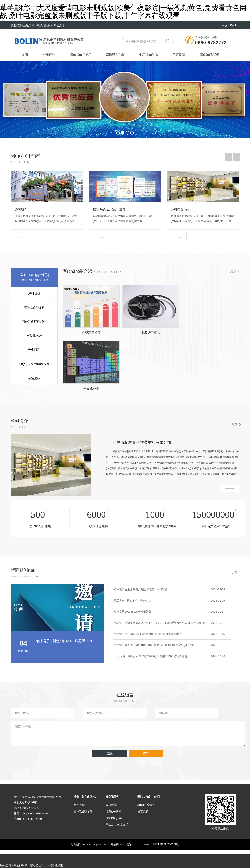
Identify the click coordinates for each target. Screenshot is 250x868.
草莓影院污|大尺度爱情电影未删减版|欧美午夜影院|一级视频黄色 (39, 858)
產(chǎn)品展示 (83, 55)
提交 (146, 740)
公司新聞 (111, 792)
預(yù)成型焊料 (34, 308)
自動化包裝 (34, 335)
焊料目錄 (34, 294)
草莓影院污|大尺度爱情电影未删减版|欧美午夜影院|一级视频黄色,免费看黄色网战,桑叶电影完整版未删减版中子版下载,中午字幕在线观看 (123, 12)
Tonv (107, 832)
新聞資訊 (112, 784)
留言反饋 (184, 55)
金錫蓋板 (34, 377)
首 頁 (25, 55)
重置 (110, 740)
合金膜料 (34, 349)
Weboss (87, 832)
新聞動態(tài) (118, 55)
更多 (234, 411)
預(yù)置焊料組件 (34, 321)
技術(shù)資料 (114, 805)
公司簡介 (50, 55)
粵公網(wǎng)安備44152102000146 (131, 832)
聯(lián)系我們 (216, 55)
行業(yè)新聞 (113, 798)
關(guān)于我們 (149, 784)
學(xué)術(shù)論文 (117, 812)
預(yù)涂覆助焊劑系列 (34, 363)
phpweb (98, 832)
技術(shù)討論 (153, 55)
